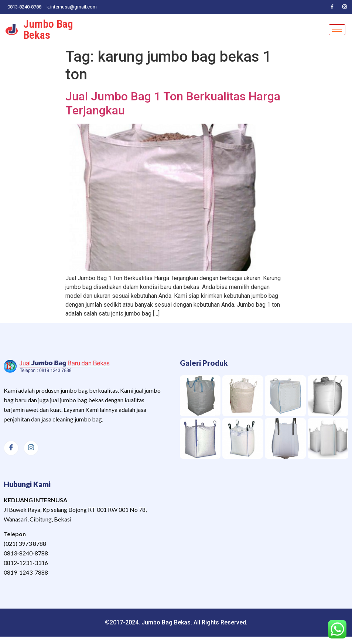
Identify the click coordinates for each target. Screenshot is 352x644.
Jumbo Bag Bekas (48, 29)
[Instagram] (345, 7)
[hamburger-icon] (337, 30)
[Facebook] (332, 7)
